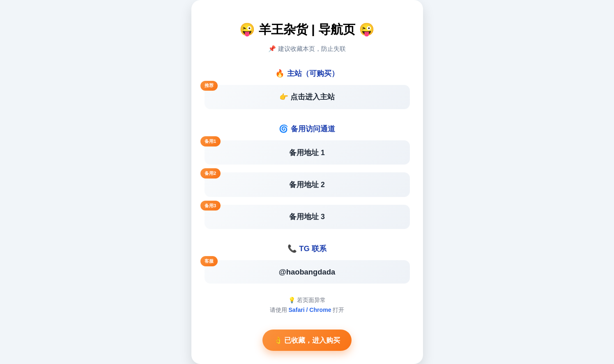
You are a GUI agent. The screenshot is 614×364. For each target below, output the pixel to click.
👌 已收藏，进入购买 (307, 340)
